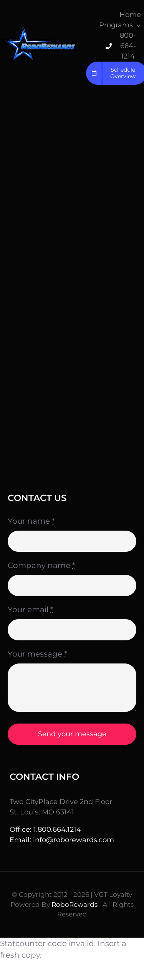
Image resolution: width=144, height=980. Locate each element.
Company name (41, 565)
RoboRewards (74, 905)
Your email (31, 610)
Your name (31, 521)
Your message (37, 654)
